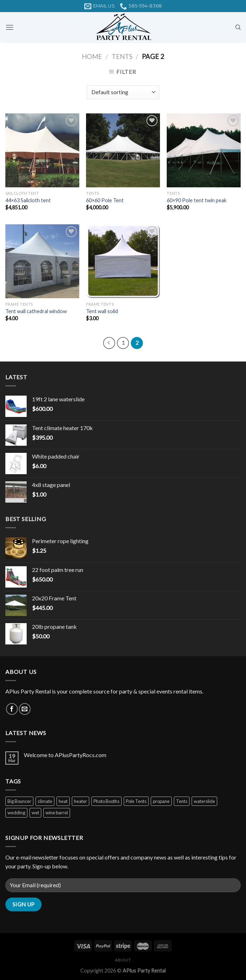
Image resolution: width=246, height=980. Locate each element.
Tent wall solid (102, 311)
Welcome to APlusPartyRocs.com (65, 755)
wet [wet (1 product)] (35, 813)
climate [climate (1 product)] (45, 801)
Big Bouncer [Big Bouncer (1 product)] (19, 801)
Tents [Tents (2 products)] (182, 801)
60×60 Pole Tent (105, 200)
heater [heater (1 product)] (81, 801)
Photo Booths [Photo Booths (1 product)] (106, 801)
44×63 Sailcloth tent (28, 200)
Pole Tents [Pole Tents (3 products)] (136, 801)
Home (92, 57)
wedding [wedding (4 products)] (16, 813)
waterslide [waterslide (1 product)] (204, 801)
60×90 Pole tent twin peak (197, 200)
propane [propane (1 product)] (161, 801)
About (123, 960)
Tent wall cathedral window (36, 311)
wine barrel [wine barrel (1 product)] (57, 813)
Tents (122, 57)
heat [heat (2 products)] (63, 801)
